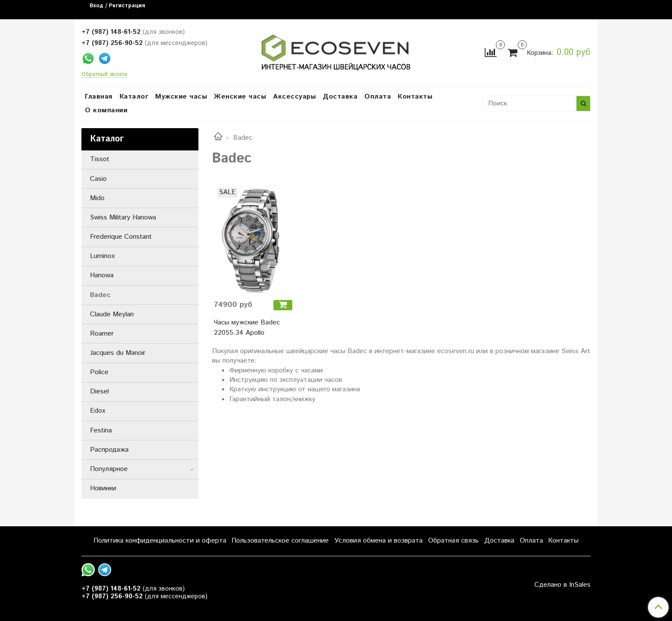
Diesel (99, 391)
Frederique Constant (121, 237)
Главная (99, 97)
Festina (101, 430)
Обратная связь (453, 541)
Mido (97, 198)
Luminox (102, 256)
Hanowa (102, 275)
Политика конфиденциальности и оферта (160, 541)
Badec (100, 295)
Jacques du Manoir (118, 353)
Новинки (103, 488)
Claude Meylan (112, 314)
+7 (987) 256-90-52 (112, 43)
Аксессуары (294, 97)
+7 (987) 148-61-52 (111, 32)
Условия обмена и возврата (378, 541)
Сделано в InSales (562, 585)
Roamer (102, 334)
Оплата (378, 97)
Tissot (100, 159)
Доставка (340, 97)
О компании (106, 110)
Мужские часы (181, 97)
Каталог (134, 97)
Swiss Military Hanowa (123, 217)
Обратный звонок (104, 75)
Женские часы (240, 97)
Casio (98, 179)
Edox (98, 411)
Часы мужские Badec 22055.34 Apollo (247, 328)
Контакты (415, 97)
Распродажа (109, 450)
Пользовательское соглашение (280, 541)
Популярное (109, 469)
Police (99, 372)
